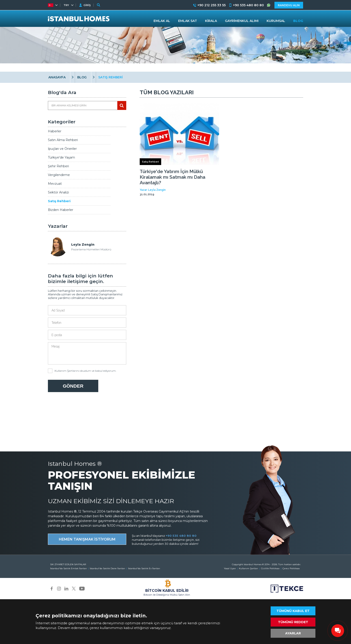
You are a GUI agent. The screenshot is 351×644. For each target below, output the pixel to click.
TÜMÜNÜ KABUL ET (293, 611)
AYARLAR (293, 633)
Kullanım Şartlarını (67, 371)
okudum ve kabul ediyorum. (82, 371)
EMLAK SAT (188, 21)
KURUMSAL (276, 21)
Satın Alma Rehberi (63, 140)
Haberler (55, 131)
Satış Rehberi (59, 201)
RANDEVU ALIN (289, 5)
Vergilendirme (59, 175)
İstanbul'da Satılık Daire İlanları (107, 568)
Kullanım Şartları (248, 568)
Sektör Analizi (58, 192)
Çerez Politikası (291, 568)
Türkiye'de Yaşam (61, 157)
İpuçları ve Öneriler (62, 149)
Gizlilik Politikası (270, 568)
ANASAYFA (57, 77)
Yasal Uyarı (230, 568)
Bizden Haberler (61, 210)
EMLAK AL (162, 21)
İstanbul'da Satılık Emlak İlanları (68, 568)
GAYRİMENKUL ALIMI (242, 21)
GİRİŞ (87, 5)
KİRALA (211, 21)
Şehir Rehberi (58, 166)
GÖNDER (73, 386)
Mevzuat (55, 184)
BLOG (82, 77)
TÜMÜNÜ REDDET (293, 622)
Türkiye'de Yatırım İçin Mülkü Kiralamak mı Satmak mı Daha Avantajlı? (172, 177)
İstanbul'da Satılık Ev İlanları (144, 568)
